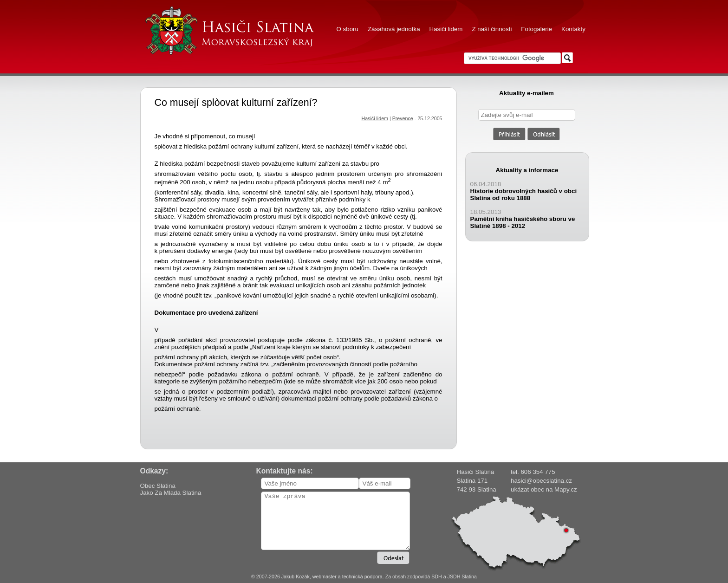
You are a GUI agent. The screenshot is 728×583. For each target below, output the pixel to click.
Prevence (403, 118)
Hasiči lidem (446, 29)
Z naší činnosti (492, 29)
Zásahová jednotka (394, 29)
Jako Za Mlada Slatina (171, 493)
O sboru (348, 29)
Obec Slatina (158, 486)
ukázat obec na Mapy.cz (544, 489)
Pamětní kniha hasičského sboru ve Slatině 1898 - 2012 (523, 222)
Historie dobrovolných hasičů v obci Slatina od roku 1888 (524, 194)
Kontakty (573, 29)
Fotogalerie (536, 29)
